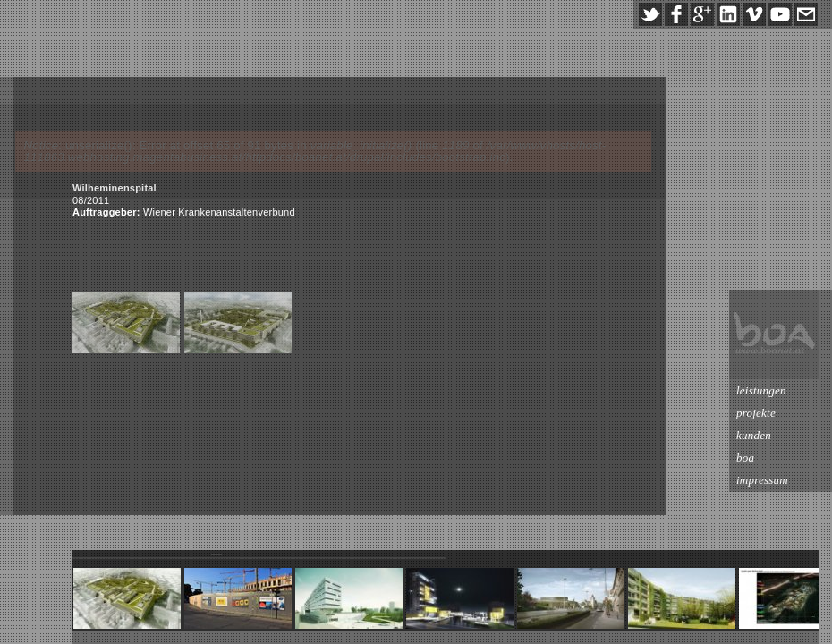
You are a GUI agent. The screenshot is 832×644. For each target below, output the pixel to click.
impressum (762, 480)
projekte (756, 413)
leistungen (761, 390)
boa (745, 458)
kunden (754, 435)
